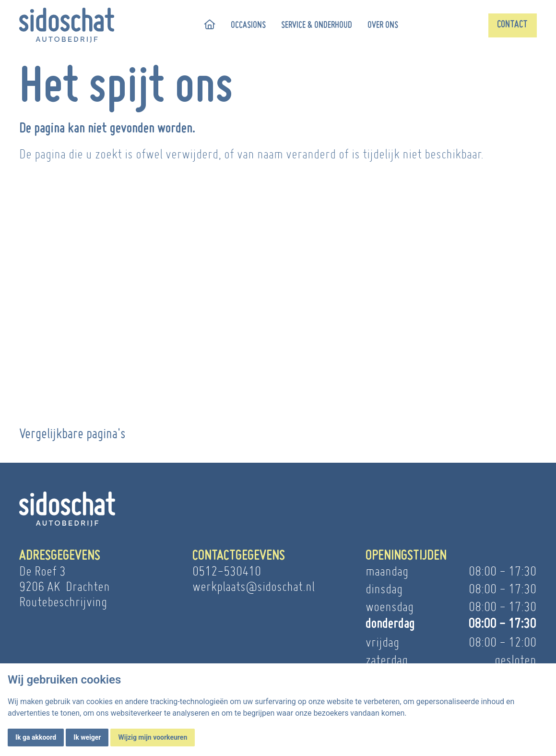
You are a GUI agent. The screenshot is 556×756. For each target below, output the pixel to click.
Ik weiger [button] (87, 737)
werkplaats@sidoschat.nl (254, 586)
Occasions (248, 25)
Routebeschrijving (63, 602)
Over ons (383, 25)
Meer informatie (102, 375)
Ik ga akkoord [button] (36, 737)
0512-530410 (227, 571)
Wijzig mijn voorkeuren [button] (153, 737)
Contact (512, 25)
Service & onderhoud (317, 25)
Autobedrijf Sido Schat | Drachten (102, 354)
